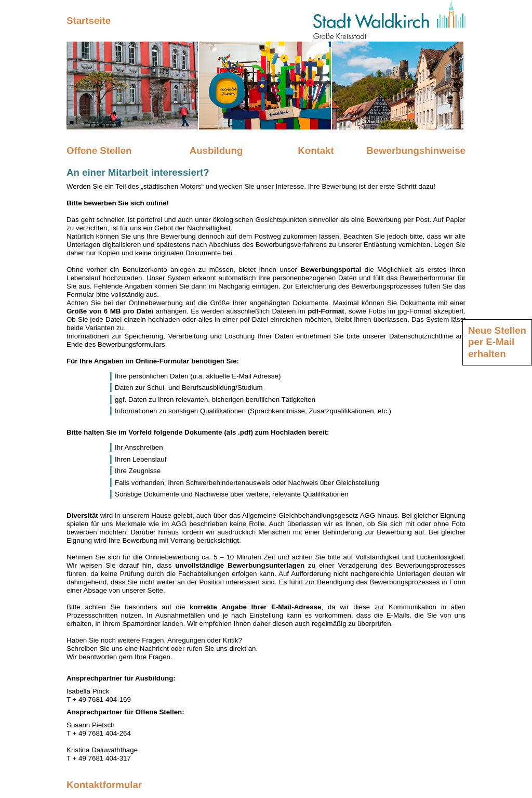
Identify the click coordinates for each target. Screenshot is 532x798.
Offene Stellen (99, 151)
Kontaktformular (104, 785)
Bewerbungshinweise (416, 151)
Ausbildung (216, 151)
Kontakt (316, 151)
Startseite (89, 21)
